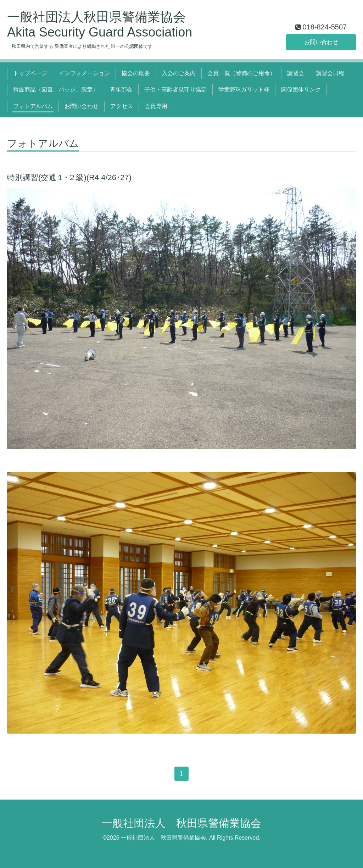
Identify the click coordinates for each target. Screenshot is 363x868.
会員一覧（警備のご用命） (241, 73)
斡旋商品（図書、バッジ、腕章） (56, 90)
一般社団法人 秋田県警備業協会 (181, 823)
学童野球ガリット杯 (244, 90)
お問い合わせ (321, 42)
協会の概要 (136, 73)
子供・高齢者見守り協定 (175, 90)
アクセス (122, 106)
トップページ (30, 73)
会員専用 (156, 106)
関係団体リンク (301, 90)
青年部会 (121, 90)
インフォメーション (84, 73)
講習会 (296, 73)
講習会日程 (330, 73)
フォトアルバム (33, 106)
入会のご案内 (179, 73)
